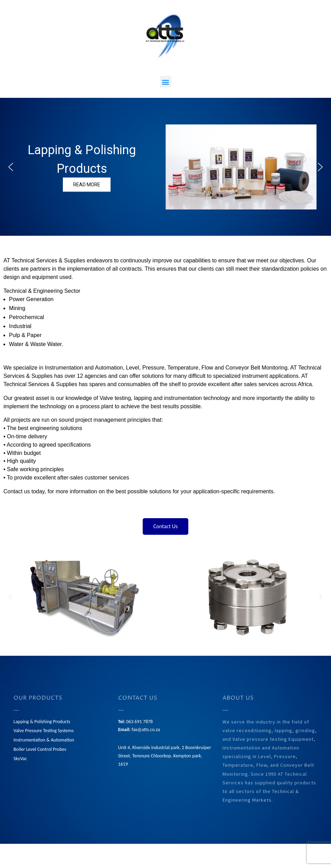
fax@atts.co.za (146, 730)
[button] (166, 82)
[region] (165, 167)
